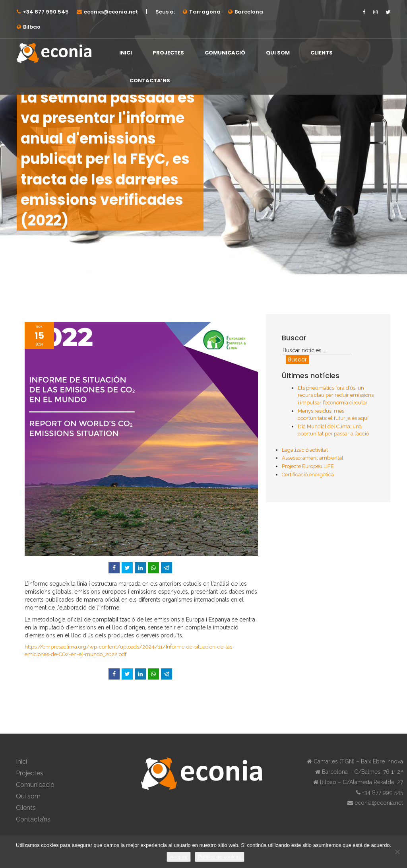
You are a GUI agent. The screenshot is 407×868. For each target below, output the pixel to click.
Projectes (168, 53)
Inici (126, 53)
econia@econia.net (111, 12)
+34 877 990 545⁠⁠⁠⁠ (46, 12)
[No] (397, 852)
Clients (322, 53)
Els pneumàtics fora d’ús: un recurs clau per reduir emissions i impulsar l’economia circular (336, 395)
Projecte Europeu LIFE (308, 466)
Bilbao (32, 27)
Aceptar (179, 857)
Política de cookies (219, 857)
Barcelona (249, 12)
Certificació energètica (308, 475)
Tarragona (205, 12)
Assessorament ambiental (313, 458)
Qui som (278, 53)
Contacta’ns (150, 81)
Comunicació (225, 53)
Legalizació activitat (305, 450)
